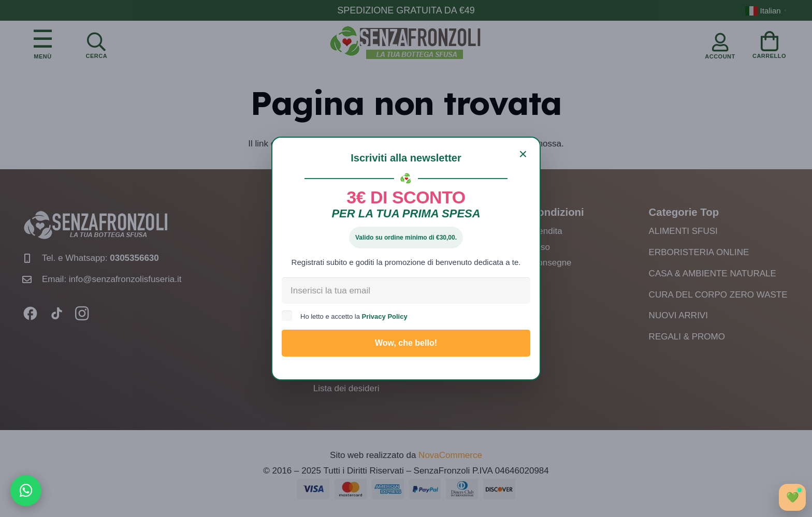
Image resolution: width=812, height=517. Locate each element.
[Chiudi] (523, 154)
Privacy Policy (385, 316)
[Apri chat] (792, 497)
